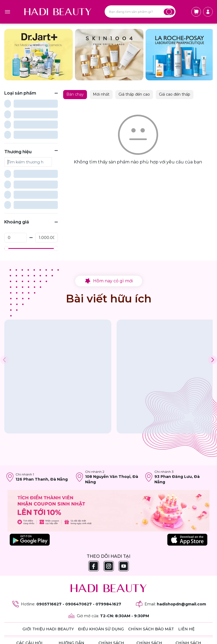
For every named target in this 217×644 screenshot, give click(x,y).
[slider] (6, 196)
